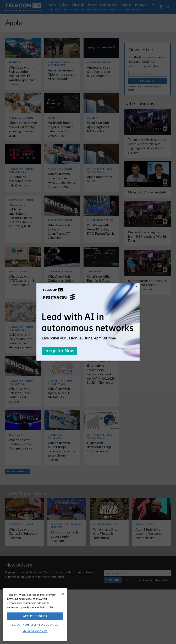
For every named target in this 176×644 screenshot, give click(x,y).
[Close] (63, 594)
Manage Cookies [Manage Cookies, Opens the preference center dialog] (35, 631)
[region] (35, 615)
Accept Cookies (35, 616)
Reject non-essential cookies (35, 625)
